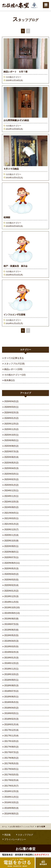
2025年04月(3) (10, 468)
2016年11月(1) (10, 797)
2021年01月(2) (10, 524)
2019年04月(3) (10, 641)
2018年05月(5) (10, 702)
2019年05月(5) (10, 635)
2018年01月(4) (10, 724)
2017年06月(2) (10, 758)
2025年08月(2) (10, 446)
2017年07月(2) (10, 752)
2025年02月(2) (10, 479)
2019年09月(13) (11, 613)
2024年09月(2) (10, 507)
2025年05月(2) (10, 463)
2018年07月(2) (10, 691)
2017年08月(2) (10, 747)
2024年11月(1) (10, 496)
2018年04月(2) (10, 708)
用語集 (6, 835)
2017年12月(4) (10, 730)
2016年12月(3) (10, 791)
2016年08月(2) (10, 814)
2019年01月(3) (10, 658)
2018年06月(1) (10, 697)
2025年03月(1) (10, 474)
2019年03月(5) (10, 646)
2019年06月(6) (10, 630)
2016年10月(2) (10, 802)
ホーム (4, 827)
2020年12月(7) (10, 530)
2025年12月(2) (10, 424)
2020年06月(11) (11, 563)
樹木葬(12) (8, 380)
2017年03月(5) (10, 775)
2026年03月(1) (10, 407)
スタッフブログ (26, 20)
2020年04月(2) (10, 574)
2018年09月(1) (10, 680)
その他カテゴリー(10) (14, 375)
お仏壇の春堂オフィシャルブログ (22, 827)
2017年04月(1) (10, 769)
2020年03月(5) (10, 580)
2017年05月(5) (10, 763)
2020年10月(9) (10, 541)
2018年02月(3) (10, 719)
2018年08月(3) (10, 685)
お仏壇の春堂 (20, 5)
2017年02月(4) (10, 780)
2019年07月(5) (10, 624)
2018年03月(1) (10, 713)
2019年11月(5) (10, 602)
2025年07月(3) (10, 452)
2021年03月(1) (10, 518)
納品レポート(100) (12, 369)
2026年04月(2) (10, 401)
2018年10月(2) (10, 674)
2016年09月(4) (10, 808)
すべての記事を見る (13, 358)
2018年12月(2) (10, 663)
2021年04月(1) (10, 513)
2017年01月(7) (10, 786)
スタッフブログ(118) (13, 364)
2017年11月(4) (10, 736)
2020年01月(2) (10, 591)
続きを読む (26, 60)
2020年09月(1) (10, 546)
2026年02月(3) (10, 413)
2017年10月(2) (10, 741)
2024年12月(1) (10, 491)
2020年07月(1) (10, 557)
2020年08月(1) (10, 552)
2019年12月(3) (10, 596)
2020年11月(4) (10, 535)
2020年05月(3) (10, 568)
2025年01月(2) (10, 485)
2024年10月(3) (10, 502)
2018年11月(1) (10, 669)
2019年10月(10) (11, 607)
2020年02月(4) (10, 585)
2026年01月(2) (10, 418)
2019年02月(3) (10, 652)
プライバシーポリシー (14, 839)
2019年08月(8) (10, 619)
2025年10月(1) (10, 435)
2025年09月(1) (10, 440)
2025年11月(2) (10, 429)
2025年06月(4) (10, 457)
